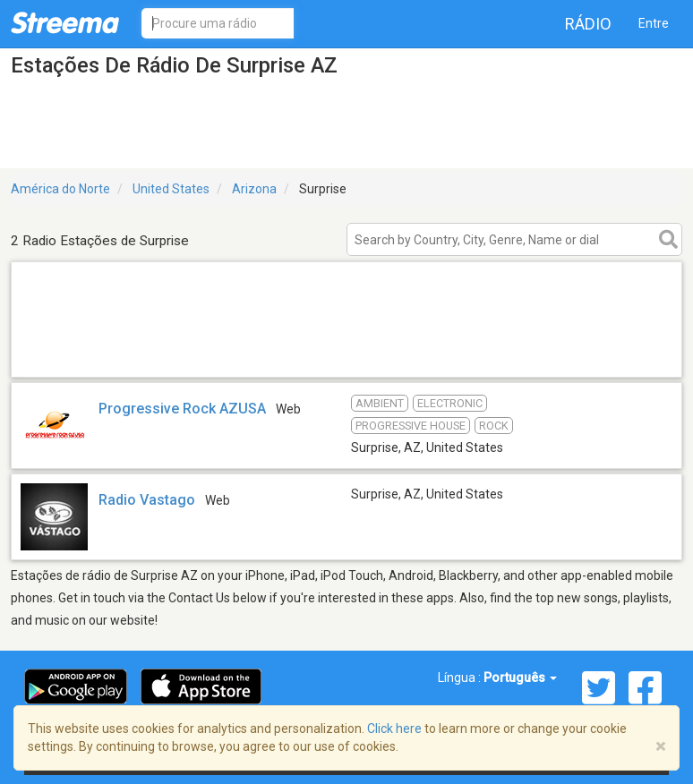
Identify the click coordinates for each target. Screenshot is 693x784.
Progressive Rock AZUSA (182, 409)
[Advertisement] (346, 354)
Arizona (254, 189)
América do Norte (60, 189)
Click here (394, 729)
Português (520, 677)
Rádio (588, 24)
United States (171, 189)
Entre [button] (654, 23)
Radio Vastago (147, 500)
